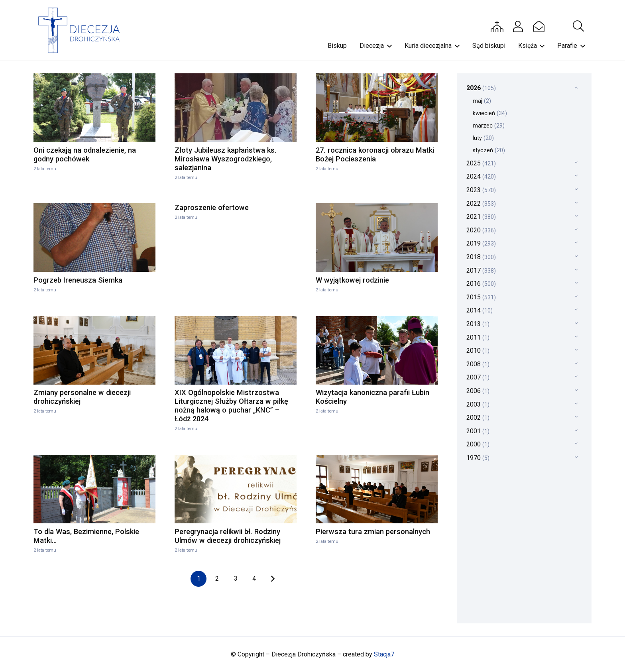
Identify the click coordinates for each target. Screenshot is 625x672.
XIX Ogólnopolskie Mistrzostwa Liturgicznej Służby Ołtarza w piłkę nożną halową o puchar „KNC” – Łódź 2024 (231, 406)
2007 (478, 377)
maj (482, 101)
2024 (481, 176)
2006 (478, 391)
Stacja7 (384, 654)
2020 (481, 230)
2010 (478, 351)
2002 (478, 418)
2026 (481, 88)
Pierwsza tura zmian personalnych (373, 532)
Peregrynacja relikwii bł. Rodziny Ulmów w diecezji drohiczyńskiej (228, 536)
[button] (578, 26)
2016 (481, 284)
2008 (478, 364)
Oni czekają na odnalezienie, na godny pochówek (85, 154)
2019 (481, 243)
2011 (478, 337)
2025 (481, 163)
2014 (480, 310)
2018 (481, 257)
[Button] (497, 26)
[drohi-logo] (83, 30)
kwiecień (490, 113)
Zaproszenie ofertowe (212, 207)
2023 (481, 190)
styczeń (489, 150)
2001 (478, 431)
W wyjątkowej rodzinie (352, 280)
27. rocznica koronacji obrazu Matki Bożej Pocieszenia (375, 154)
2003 (478, 404)
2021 (481, 217)
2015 (481, 297)
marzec (489, 126)
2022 (481, 203)
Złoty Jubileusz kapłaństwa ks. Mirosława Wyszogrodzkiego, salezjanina (226, 159)
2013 (478, 324)
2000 (478, 444)
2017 (481, 270)
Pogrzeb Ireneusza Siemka (78, 280)
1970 (478, 458)
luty (483, 138)
